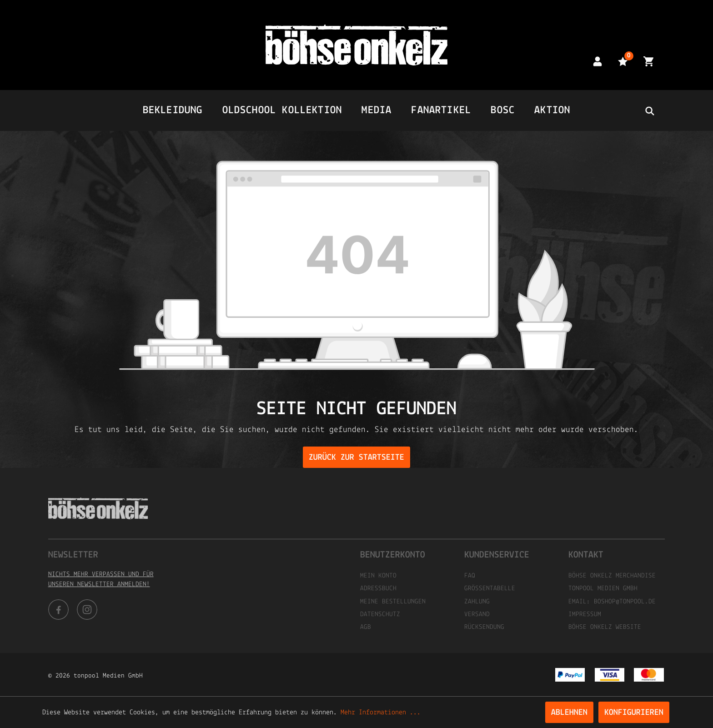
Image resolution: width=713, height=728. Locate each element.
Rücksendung (484, 627)
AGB (366, 627)
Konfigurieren (634, 713)
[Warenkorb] (648, 61)
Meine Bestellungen (393, 602)
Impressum (585, 615)
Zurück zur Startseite (356, 458)
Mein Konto (378, 576)
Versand (477, 615)
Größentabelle (490, 589)
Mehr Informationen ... (381, 713)
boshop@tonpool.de (625, 602)
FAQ (470, 576)
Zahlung (477, 602)
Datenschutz (380, 615)
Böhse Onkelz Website (605, 627)
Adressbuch (378, 589)
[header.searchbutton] (649, 110)
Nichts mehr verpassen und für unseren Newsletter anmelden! (101, 580)
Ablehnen (569, 713)
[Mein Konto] (598, 61)
